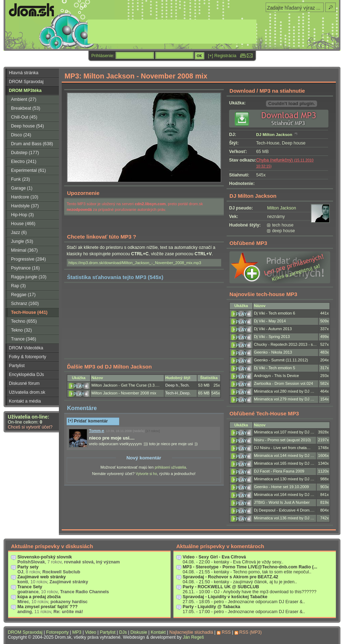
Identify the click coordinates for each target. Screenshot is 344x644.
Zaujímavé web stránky (42, 577)
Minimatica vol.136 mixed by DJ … (284, 518)
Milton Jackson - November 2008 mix (124, 393)
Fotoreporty (57, 632)
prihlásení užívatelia (170, 467)
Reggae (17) (23, 295)
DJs (123, 632)
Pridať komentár (88, 421)
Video (91, 632)
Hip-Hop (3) (22, 215)
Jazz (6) (19, 233)
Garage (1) (22, 188)
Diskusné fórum (24, 383)
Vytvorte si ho (146, 474)
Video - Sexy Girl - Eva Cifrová (214, 557)
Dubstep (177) (25, 153)
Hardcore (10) (25, 197)
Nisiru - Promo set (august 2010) (282, 440)
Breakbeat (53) (26, 108)
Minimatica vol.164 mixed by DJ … (284, 495)
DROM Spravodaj (26, 82)
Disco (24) (21, 135)
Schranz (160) (25, 304)
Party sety (28, 567)
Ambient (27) (24, 99)
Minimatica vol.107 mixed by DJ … (284, 432)
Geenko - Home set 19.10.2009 (281, 487)
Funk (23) (20, 179)
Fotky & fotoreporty (27, 357)
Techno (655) (24, 321)
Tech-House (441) (29, 312)
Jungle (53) (22, 241)
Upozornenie (83, 193)
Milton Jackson (282, 208)
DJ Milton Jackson (274, 134)
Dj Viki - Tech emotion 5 (274, 368)
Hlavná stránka (24, 73)
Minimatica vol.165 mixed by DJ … (284, 463)
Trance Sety (30, 587)
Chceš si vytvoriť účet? (30, 427)
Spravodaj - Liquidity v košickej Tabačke (225, 597)
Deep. (185, 393)
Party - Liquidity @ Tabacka (211, 607)
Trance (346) (24, 339)
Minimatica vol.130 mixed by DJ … (284, 479)
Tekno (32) (21, 330)
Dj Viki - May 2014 (270, 321)
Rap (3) (18, 286)
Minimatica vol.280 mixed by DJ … (284, 391)
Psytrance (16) (25, 268)
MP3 (77, 632)
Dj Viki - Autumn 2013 (273, 329)
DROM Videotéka (26, 348)
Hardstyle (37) (25, 206)
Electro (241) (24, 162)
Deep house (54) (27, 126)
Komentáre (82, 408)
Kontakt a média (25, 401)
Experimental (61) (28, 170)
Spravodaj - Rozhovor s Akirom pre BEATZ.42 (231, 577)
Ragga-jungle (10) (29, 277)
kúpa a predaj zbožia (39, 597)
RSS (226, 632)
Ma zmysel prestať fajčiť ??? (48, 607)
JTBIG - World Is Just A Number (282, 502)
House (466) (23, 224)
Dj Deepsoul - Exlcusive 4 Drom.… (284, 510)
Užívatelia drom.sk (27, 392)
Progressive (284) (28, 259)
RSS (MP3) (251, 632)
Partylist (17, 366)
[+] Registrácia (222, 56)
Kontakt (158, 632)
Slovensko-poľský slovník (45, 557)
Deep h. (172, 385)
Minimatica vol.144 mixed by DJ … (284, 455)
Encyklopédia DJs (26, 375)
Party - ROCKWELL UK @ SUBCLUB (221, 587)
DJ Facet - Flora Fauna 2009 (279, 471)
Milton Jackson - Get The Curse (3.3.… (126, 385)
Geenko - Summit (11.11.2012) (281, 360)
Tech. (185, 385)
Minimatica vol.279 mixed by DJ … (284, 399)
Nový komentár (144, 458)
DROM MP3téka (25, 91)
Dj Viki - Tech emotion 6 (274, 313)
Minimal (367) (24, 250)
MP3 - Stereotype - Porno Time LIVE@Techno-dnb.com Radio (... (250, 567)
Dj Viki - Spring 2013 (272, 337)
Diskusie (139, 632)
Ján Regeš (193, 637)
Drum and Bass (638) (32, 144)
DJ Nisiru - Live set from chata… (282, 448)
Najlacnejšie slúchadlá (191, 632)
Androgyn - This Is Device (276, 376)
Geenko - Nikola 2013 (273, 352)
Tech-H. (172, 393)
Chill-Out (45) (24, 117)
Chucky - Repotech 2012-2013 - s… (285, 344)
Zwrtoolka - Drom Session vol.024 (284, 383)
